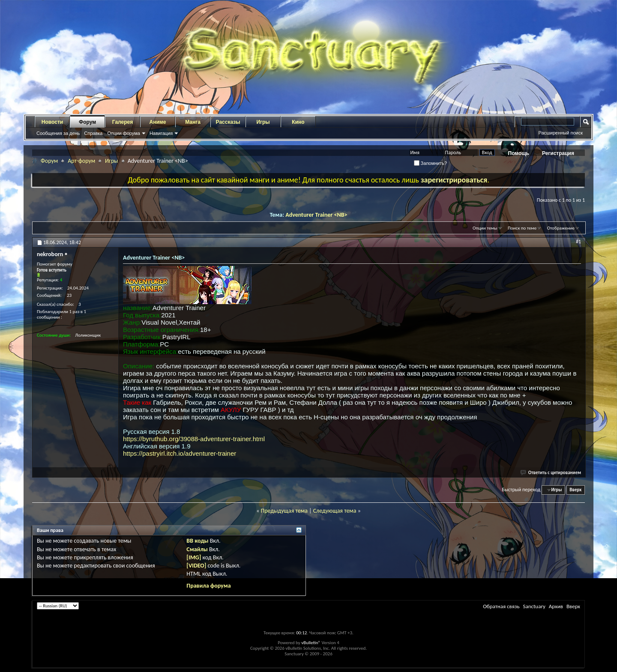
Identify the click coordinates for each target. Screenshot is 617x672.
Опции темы (485, 228)
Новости (52, 122)
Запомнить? (431, 163)
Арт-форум (81, 161)
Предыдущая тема (284, 511)
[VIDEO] (196, 566)
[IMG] (194, 557)
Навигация (161, 133)
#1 (578, 242)
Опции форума (123, 133)
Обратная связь (501, 606)
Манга (193, 122)
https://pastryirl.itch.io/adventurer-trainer (180, 453)
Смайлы (197, 549)
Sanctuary (534, 606)
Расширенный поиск (560, 133)
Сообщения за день (58, 133)
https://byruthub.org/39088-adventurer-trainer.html (194, 439)
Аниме (158, 122)
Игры (263, 122)
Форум (87, 122)
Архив (556, 606)
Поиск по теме (522, 228)
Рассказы (228, 122)
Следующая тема (335, 511)
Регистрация (558, 153)
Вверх (575, 490)
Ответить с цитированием (551, 473)
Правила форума (208, 586)
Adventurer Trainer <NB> (316, 215)
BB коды (197, 541)
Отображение (561, 228)
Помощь (519, 153)
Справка (93, 133)
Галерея (123, 122)
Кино (298, 122)
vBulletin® (311, 643)
